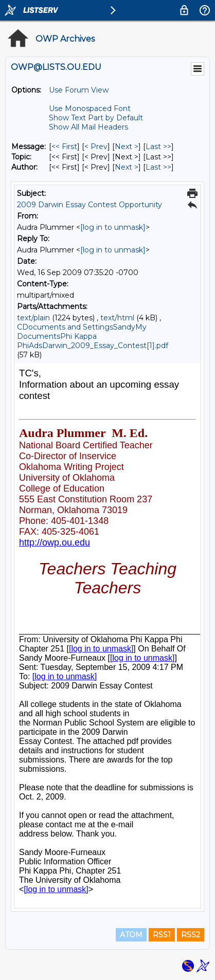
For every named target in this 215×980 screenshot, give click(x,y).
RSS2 (191, 935)
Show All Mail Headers (88, 127)
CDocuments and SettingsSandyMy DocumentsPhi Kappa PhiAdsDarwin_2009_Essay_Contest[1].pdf (93, 336)
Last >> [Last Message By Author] (158, 167)
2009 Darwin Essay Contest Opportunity (89, 205)
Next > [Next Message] (127, 147)
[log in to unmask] (113, 227)
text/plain (33, 318)
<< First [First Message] (64, 147)
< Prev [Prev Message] (96, 147)
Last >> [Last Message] (158, 147)
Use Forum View (79, 90)
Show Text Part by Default (96, 118)
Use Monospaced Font (90, 108)
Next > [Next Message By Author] (127, 167)
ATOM (131, 935)
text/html (117, 318)
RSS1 (162, 935)
